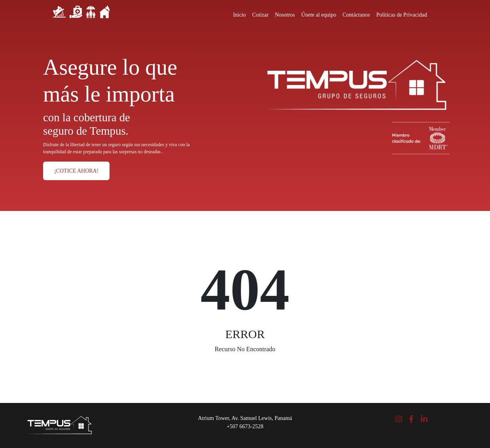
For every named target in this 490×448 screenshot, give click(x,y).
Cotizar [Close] (260, 15)
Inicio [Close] (239, 15)
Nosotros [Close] (285, 15)
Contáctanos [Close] (356, 15)
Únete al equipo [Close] (319, 15)
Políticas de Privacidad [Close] (401, 15)
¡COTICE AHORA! (76, 171)
